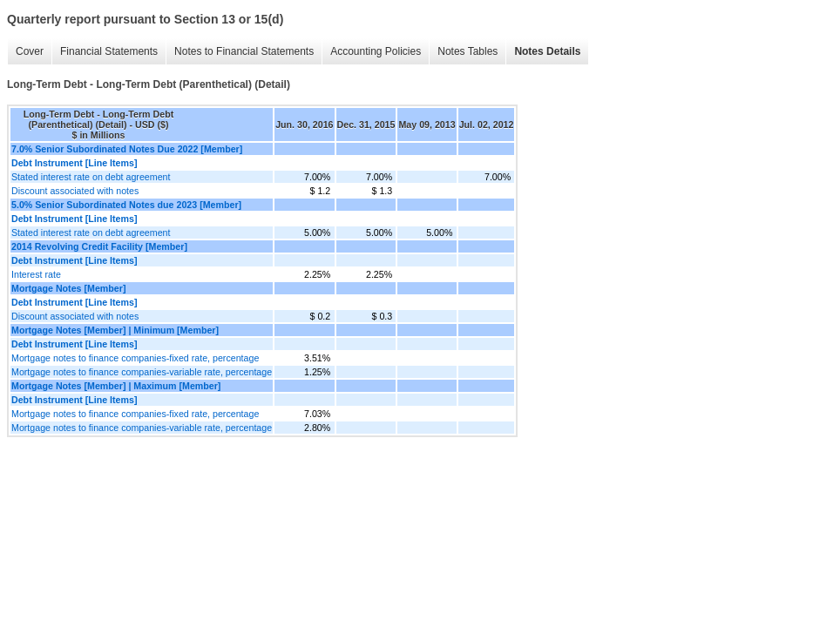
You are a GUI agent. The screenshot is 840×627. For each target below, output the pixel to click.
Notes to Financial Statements (244, 51)
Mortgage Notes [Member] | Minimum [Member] (115, 330)
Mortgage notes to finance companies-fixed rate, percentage (135, 358)
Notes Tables (467, 51)
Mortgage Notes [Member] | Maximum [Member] (116, 386)
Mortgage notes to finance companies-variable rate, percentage (142, 372)
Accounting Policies (376, 51)
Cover (30, 51)
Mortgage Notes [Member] (68, 288)
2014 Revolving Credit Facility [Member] (99, 246)
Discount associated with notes (75, 191)
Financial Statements (109, 51)
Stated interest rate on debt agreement (91, 177)
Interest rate (36, 274)
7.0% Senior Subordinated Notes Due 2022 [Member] (127, 149)
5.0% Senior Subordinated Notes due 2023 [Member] (126, 205)
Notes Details (547, 51)
